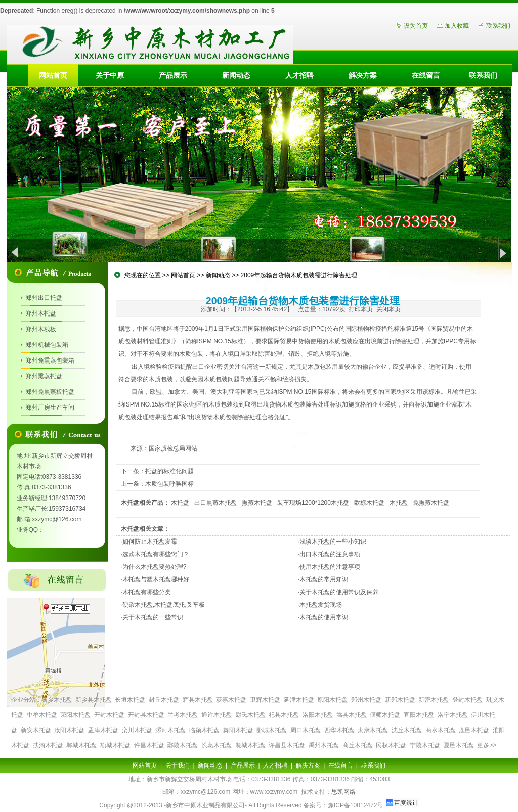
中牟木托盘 (42, 715)
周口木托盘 (306, 730)
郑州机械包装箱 (47, 345)
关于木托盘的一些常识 (153, 617)
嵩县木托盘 (352, 715)
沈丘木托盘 (407, 730)
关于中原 (110, 75)
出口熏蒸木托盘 (215, 503)
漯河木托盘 (170, 730)
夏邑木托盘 (459, 745)
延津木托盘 (299, 700)
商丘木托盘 (358, 745)
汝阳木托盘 (69, 730)
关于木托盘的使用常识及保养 (339, 592)
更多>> (487, 745)
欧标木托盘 (369, 503)
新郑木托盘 (400, 700)
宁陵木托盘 (425, 745)
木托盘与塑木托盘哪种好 (156, 579)
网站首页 (53, 75)
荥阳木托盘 (75, 715)
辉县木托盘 (198, 700)
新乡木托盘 (57, 700)
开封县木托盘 (146, 715)
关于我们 (178, 765)
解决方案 (363, 75)
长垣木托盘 (130, 700)
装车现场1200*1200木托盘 (313, 503)
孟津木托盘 (103, 730)
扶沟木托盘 (48, 745)
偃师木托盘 (385, 715)
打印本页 (361, 309)
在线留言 (426, 75)
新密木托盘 (434, 700)
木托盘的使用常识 (324, 617)
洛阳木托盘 (318, 715)
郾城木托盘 (272, 730)
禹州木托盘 (324, 745)
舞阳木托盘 (238, 730)
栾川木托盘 (137, 730)
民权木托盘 (391, 745)
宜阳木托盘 (419, 715)
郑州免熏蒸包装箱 (50, 360)
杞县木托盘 (284, 715)
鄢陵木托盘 (183, 745)
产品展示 (173, 75)
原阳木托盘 (332, 700)
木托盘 (180, 503)
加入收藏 (457, 26)
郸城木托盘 (81, 745)
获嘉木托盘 (231, 700)
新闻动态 (236, 75)
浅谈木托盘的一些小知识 (333, 542)
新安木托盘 (36, 730)
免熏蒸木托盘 (431, 503)
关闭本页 (388, 309)
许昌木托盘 (149, 745)
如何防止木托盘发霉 (150, 542)
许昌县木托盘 (287, 745)
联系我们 (498, 26)
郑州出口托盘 (44, 298)
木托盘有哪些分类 (147, 592)
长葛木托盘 (217, 745)
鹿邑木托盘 (474, 730)
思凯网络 (343, 792)
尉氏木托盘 (250, 715)
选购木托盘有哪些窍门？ (156, 554)
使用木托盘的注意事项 (330, 567)
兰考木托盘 (183, 715)
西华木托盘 (339, 730)
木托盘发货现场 (321, 605)
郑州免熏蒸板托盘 (50, 392)
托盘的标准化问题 (169, 471)
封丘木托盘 (164, 700)
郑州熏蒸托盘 (44, 376)
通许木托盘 (217, 715)
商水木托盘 (441, 730)
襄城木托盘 (250, 745)
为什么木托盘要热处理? (155, 567)
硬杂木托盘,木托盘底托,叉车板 (164, 605)
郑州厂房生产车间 (50, 408)
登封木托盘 (467, 700)
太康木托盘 (373, 730)
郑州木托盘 (41, 313)
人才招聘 (299, 75)
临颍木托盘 (204, 730)
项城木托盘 (115, 745)
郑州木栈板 (41, 329)
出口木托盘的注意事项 (330, 554)
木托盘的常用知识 (324, 579)
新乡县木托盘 (94, 700)
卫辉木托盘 (265, 700)
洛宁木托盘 (453, 715)
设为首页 (416, 26)
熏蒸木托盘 (257, 503)
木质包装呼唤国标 (169, 484)
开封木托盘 (109, 715)
